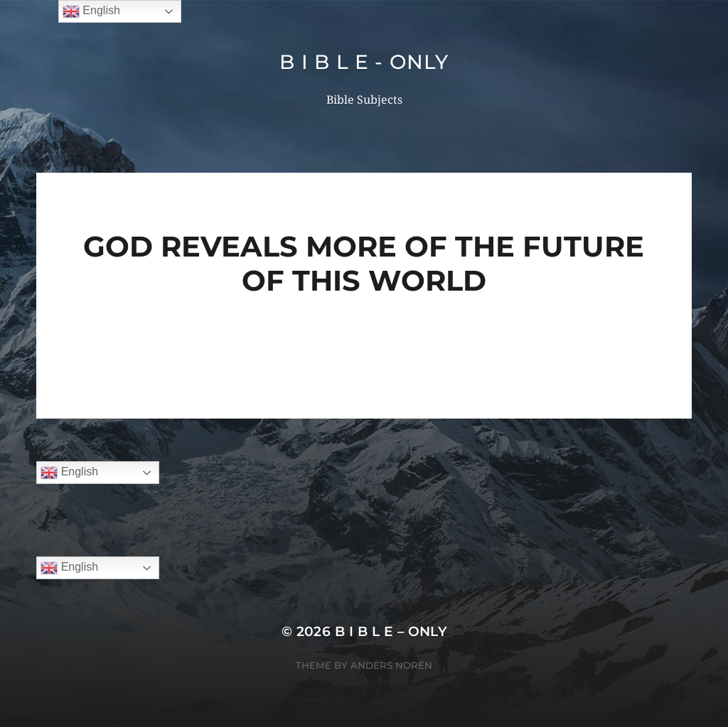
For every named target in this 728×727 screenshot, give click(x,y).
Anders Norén (391, 665)
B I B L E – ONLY (391, 631)
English (69, 473)
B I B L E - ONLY (364, 62)
